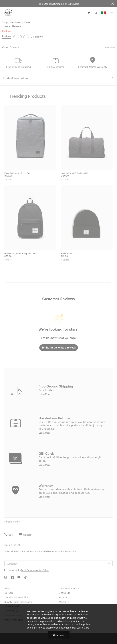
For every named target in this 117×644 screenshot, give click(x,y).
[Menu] (111, 13)
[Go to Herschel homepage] (8, 13)
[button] (89, 13)
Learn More (83, 627)
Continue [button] (58, 635)
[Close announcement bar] (113, 4)
